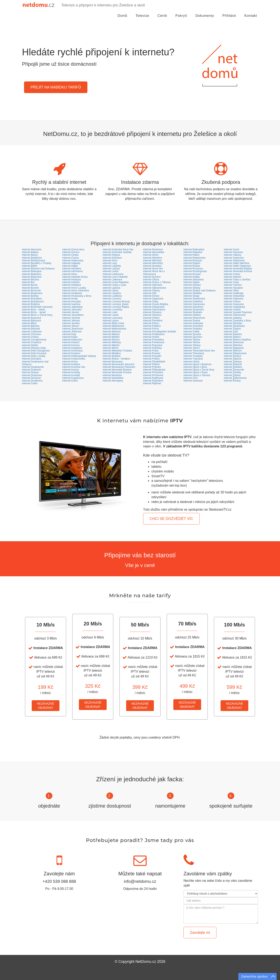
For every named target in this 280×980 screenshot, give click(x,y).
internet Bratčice (31, 304)
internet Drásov (30, 372)
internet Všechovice (235, 315)
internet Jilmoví (71, 326)
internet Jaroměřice (73, 315)
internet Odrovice (153, 285)
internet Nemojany (113, 381)
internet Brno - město (34, 310)
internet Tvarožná (193, 359)
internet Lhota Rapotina (116, 282)
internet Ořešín (151, 318)
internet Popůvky (152, 348)
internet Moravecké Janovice (119, 364)
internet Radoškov (153, 381)
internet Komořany (72, 351)
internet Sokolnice (193, 307)
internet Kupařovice (73, 378)
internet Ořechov (152, 315)
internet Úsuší (232, 250)
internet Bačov (30, 255)
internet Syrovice (193, 337)
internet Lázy (110, 263)
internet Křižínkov (112, 258)
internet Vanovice (233, 252)
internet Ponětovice (154, 342)
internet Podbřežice (154, 334)
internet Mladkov (112, 353)
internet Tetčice (192, 342)
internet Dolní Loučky (34, 356)
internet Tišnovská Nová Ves (199, 351)
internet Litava (110, 291)
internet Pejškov (152, 326)
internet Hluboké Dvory (75, 277)
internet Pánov (151, 323)
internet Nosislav (152, 266)
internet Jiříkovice (72, 332)
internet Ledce (111, 271)
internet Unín (191, 378)
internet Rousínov (193, 269)
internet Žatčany (233, 362)
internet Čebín (30, 383)
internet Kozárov (71, 353)
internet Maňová (112, 332)
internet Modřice (112, 356)
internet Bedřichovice (34, 260)
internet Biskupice (32, 271)
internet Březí (29, 323)
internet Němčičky (153, 263)
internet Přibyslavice (154, 370)
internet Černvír (71, 252)
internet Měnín (111, 348)
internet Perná (151, 329)
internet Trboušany (194, 353)
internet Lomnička (113, 310)
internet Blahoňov (32, 274)
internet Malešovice (113, 326)
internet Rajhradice (194, 250)
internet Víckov (232, 274)
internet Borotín (30, 288)
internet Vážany (232, 255)
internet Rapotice (193, 252)
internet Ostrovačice (154, 310)
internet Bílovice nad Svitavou (38, 269)
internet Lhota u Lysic (115, 285)
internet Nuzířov (152, 277)
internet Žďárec (232, 375)
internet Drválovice (32, 381)
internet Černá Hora (73, 250)
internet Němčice (152, 260)
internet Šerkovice (234, 342)
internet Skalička (193, 293)
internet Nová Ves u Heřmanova (154, 273)
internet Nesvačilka (154, 252)
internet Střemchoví (194, 318)
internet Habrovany (73, 260)
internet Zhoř (231, 332)
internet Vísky (231, 282)
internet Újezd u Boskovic (197, 364)
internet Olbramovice (155, 288)
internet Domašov (32, 359)
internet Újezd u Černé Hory (199, 370)
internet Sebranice (194, 280)
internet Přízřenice (153, 375)
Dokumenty (205, 20)
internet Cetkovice (32, 332)
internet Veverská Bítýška (238, 269)
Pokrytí (181, 20)
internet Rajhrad (152, 383)
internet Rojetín (192, 263)
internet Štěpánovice (235, 353)
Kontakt (251, 20)
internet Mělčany (112, 342)
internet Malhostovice (114, 329)
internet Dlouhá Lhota (34, 348)
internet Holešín (71, 282)
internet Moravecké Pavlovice (119, 367)
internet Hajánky (71, 263)
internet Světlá (191, 332)
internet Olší (150, 293)
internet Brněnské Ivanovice (37, 307)
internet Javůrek (71, 318)
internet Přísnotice (153, 372)
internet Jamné (71, 312)
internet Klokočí (71, 342)
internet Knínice (71, 345)
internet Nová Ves (153, 269)
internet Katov (70, 337)
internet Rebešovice (194, 258)
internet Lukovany (113, 318)
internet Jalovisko (72, 310)
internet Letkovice (112, 280)
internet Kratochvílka (74, 359)
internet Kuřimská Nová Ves (118, 250)
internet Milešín (111, 345)
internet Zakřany (233, 318)
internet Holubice (72, 285)
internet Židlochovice (235, 378)
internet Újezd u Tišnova (197, 375)
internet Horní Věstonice (76, 291)
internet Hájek (70, 266)
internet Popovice (153, 345)
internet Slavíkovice (194, 299)
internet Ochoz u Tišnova (157, 282)
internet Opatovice (153, 299)
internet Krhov (70, 362)
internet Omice (151, 296)
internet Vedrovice (234, 258)
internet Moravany (113, 362)
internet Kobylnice (72, 348)
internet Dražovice (32, 375)
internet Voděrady (234, 293)
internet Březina (31, 326)
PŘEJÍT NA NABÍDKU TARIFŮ (56, 87)
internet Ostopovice (154, 307)
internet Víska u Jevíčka (237, 280)
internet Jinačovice (73, 329)
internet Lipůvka (112, 288)
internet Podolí (151, 337)
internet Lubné (111, 315)
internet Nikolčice (153, 258)
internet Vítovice (233, 285)
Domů (122, 20)
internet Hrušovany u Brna (77, 296)
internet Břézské (31, 329)
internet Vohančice (234, 296)
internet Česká (70, 255)
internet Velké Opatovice (237, 266)
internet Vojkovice (234, 299)
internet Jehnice (71, 321)
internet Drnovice (31, 378)
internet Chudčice (32, 342)
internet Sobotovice (194, 304)
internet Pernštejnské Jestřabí (160, 332)
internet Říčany (232, 381)
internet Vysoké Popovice (238, 312)
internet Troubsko (193, 356)
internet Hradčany (72, 293)
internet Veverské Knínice (238, 271)
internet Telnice (192, 340)
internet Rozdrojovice (195, 271)
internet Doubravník (33, 367)
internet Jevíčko (71, 323)
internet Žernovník (234, 370)
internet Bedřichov (32, 258)
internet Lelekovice (113, 274)
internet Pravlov (152, 353)
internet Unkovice (193, 381)
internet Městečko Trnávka (117, 351)
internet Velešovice (234, 260)
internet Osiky (151, 302)
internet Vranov (232, 302)
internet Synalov (192, 334)
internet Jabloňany (72, 307)
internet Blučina (31, 280)
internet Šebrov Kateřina (237, 340)
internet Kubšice (71, 364)
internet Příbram (152, 367)
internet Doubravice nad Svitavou (35, 363)
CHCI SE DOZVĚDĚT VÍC (171, 519)
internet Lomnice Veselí (116, 304)
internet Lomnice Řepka (116, 307)
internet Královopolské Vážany (79, 356)
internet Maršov (111, 334)
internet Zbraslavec (234, 326)
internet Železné (233, 364)
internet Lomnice (112, 299)
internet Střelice (192, 315)
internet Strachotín (194, 310)
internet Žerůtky (232, 372)
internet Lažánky (112, 266)
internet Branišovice (33, 302)
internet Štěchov (233, 351)
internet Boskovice (32, 293)
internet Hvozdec (72, 302)
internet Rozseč (192, 274)
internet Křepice (111, 255)
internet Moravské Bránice (117, 370)
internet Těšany (192, 345)
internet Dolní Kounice (34, 353)
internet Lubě (110, 312)
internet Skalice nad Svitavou (200, 291)
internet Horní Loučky (74, 288)
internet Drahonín (32, 370)
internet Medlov (111, 337)
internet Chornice (31, 334)
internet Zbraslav (233, 323)
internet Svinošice (193, 326)
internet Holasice (72, 280)
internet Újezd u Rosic (196, 372)
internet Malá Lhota (113, 323)
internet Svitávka (193, 329)
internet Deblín (30, 345)
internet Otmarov (152, 312)
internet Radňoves (153, 378)
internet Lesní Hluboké (115, 277)
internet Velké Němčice (237, 263)
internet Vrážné (232, 310)
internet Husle (70, 299)
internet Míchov (111, 340)
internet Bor (28, 282)
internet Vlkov (231, 291)
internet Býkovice (31, 321)
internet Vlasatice (233, 288)
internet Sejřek (191, 282)
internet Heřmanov (73, 271)
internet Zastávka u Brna (237, 321)
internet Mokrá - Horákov (116, 359)
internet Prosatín (152, 356)
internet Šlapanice (234, 348)
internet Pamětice (153, 321)
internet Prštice (151, 359)
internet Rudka (192, 277)
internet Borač (30, 285)
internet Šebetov (233, 334)
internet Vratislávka (234, 307)
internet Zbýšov (232, 329)
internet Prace (151, 351)
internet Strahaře (193, 312)
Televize (142, 20)
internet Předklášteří (154, 362)
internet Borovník (31, 291)
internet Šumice (232, 356)
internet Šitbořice (233, 345)
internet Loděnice (112, 296)
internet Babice (30, 252)
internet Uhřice (192, 362)
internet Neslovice (153, 250)
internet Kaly (69, 334)
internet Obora (151, 280)
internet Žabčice (233, 359)
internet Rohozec (193, 260)
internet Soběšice (193, 302)
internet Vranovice (234, 304)
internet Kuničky (71, 372)
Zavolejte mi (200, 933)
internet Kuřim (70, 381)
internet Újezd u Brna (195, 367)
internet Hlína (70, 274)
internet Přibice (151, 364)
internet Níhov (151, 255)
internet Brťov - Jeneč (34, 312)
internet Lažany (111, 269)
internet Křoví (110, 260)
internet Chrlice (30, 337)
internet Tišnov (192, 348)
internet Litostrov (112, 293)
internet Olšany (151, 291)
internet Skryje (191, 296)
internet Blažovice (32, 277)
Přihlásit (229, 20)
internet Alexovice (32, 250)
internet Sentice (192, 285)
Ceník (162, 20)
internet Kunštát (71, 375)
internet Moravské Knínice (117, 372)
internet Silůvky (192, 288)
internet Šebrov (232, 337)
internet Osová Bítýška (156, 304)
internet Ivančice (71, 304)
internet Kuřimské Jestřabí (117, 252)
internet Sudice (192, 321)
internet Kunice (71, 370)
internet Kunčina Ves (74, 367)
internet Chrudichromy (34, 340)
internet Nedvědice (113, 378)
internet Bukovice (31, 318)
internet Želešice (233, 367)
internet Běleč (30, 266)
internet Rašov (191, 255)
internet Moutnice (112, 375)
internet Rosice (192, 266)
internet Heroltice (72, 269)
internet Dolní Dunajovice (36, 351)
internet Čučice (71, 258)
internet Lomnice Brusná (116, 302)
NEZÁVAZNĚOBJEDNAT (46, 706)
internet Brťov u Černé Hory (37, 315)
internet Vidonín (233, 277)
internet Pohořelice (153, 340)
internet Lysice (111, 321)
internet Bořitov (30, 296)
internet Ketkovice (72, 340)
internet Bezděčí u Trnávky (37, 263)
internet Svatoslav (193, 323)
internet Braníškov (32, 299)
